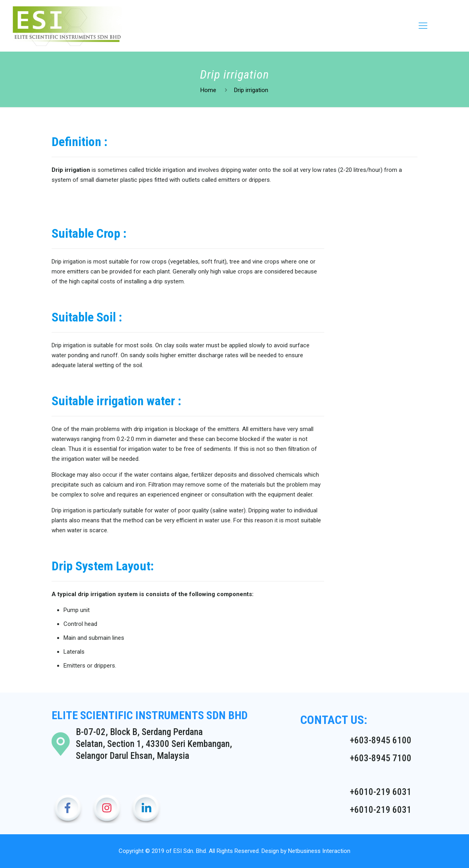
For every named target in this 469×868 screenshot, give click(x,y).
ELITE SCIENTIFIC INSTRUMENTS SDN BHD (150, 715)
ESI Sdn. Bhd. (190, 851)
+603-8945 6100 (381, 740)
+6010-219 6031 (381, 792)
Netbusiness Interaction (319, 851)
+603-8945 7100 (381, 758)
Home (208, 90)
